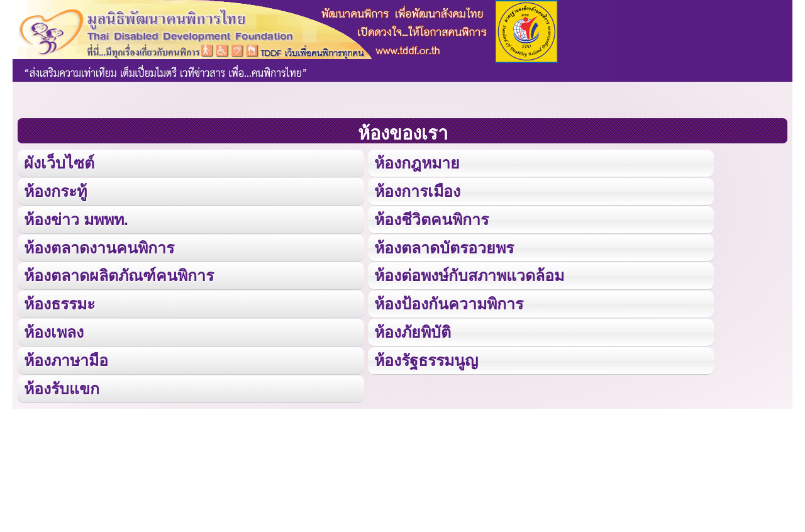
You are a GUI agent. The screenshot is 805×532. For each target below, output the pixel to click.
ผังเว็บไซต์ (58, 163)
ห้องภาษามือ (66, 358)
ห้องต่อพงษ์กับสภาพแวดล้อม (469, 274)
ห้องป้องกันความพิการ (448, 302)
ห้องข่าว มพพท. (76, 219)
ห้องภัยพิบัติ (412, 330)
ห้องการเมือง (416, 190)
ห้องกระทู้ (55, 190)
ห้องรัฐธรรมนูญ (425, 358)
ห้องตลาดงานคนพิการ (99, 246)
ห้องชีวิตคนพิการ (431, 219)
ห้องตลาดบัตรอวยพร (443, 246)
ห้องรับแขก (62, 386)
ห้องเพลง (53, 330)
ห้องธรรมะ (59, 302)
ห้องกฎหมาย (416, 163)
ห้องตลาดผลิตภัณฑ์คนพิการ (119, 274)
